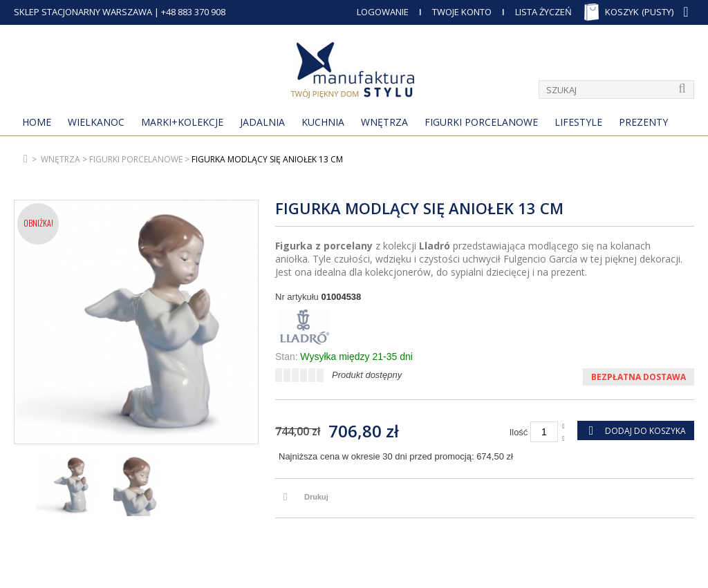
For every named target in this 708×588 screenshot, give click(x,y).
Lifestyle (578, 122)
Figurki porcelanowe (481, 122)
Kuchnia (323, 122)
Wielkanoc (96, 122)
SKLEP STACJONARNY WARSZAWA (83, 12)
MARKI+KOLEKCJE (182, 122)
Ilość (519, 432)
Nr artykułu (297, 297)
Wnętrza (384, 122)
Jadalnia (262, 122)
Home (37, 122)
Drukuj (316, 497)
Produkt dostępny (367, 375)
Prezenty (643, 122)
